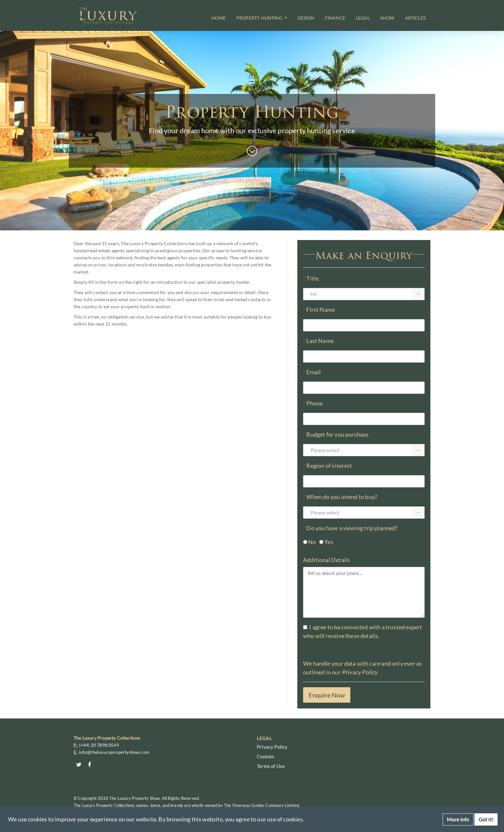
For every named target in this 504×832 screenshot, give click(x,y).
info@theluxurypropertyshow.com (114, 752)
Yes (329, 542)
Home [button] (219, 18)
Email (312, 372)
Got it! (486, 819)
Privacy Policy (360, 672)
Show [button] (387, 18)
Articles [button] (415, 18)
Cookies (265, 756)
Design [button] (306, 18)
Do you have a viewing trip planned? (350, 528)
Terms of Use (271, 766)
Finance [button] (335, 18)
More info (458, 819)
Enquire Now (327, 695)
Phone (313, 403)
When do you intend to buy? (340, 497)
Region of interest (328, 466)
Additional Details (327, 560)
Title (311, 278)
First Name (319, 310)
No (312, 542)
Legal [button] (363, 18)
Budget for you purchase (336, 434)
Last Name (318, 341)
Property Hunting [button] (260, 18)
